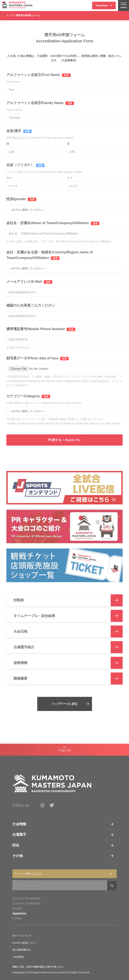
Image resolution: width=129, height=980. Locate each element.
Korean (17, 918)
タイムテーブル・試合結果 (68, 616)
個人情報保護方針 (22, 950)
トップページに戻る (70, 704)
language (104, 6)
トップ (10, 15)
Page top (64, 749)
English (17, 908)
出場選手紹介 (68, 647)
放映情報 (68, 663)
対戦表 (68, 600)
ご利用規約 (18, 957)
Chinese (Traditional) (27, 903)
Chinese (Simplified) (26, 898)
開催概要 (68, 678)
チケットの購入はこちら (63, 874)
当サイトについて (22, 936)
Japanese (19, 913)
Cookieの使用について (24, 943)
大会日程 (68, 631)
